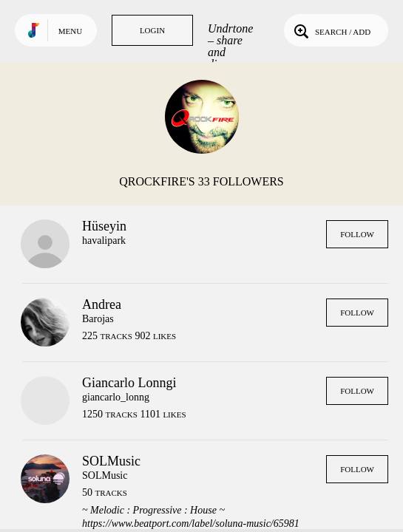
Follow (357, 234)
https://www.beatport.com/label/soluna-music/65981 (191, 524)
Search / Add (331, 30)
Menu (70, 31)
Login (152, 30)
